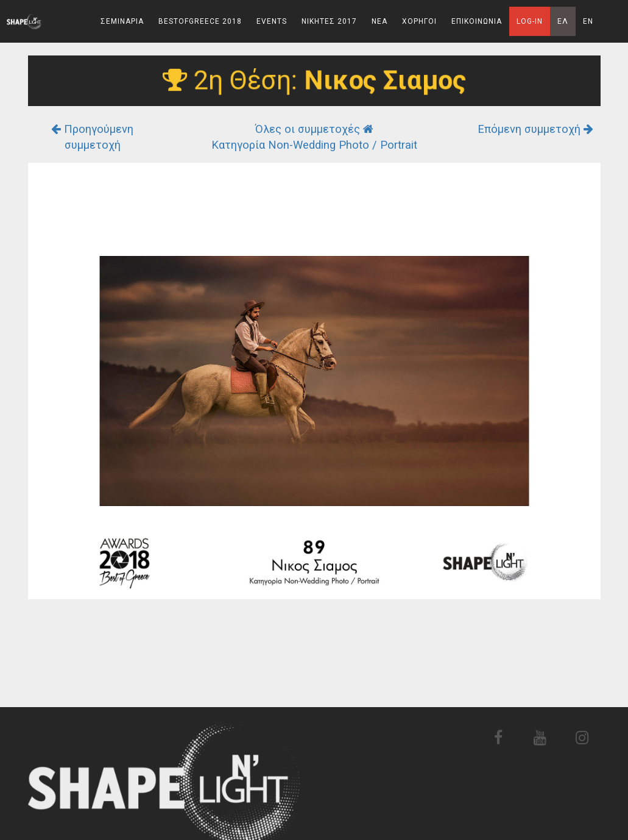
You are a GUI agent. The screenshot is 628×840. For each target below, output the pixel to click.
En (588, 21)
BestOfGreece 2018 (200, 21)
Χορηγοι (419, 21)
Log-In (530, 21)
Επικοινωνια (477, 21)
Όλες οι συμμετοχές (314, 129)
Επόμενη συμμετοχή (535, 129)
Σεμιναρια (122, 21)
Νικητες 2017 (329, 21)
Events (272, 21)
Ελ (563, 21)
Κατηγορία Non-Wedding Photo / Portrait (314, 145)
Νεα (379, 21)
